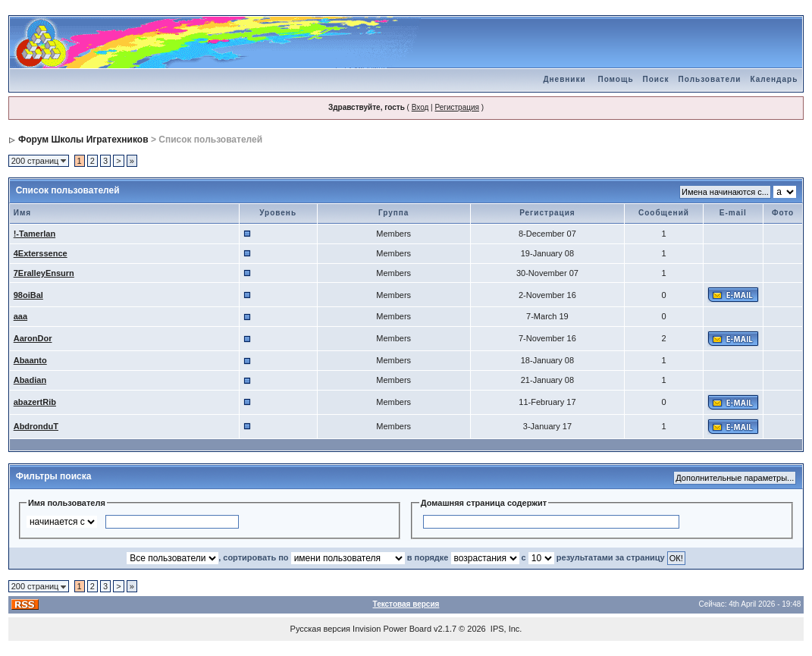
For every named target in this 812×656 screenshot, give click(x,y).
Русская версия (320, 629)
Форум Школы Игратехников (83, 140)
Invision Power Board (392, 629)
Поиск (656, 79)
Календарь (774, 79)
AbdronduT (36, 426)
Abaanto (30, 360)
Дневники (564, 79)
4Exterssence (41, 253)
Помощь (615, 79)
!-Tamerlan (34, 234)
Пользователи (710, 79)
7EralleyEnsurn (44, 273)
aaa (20, 316)
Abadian (30, 380)
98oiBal (28, 295)
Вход (420, 107)
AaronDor (33, 338)
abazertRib (35, 402)
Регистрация (456, 107)
